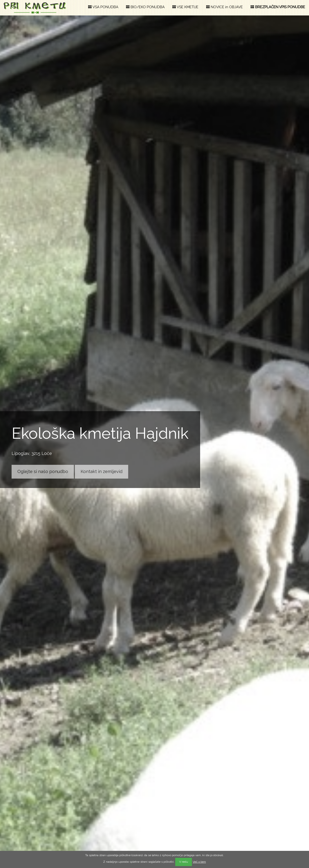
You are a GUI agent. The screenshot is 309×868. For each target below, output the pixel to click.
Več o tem (199, 862)
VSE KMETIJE (185, 7)
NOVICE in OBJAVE (225, 7)
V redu (184, 862)
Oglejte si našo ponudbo (43, 471)
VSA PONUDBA (103, 7)
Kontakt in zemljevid (102, 471)
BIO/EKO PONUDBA (145, 7)
